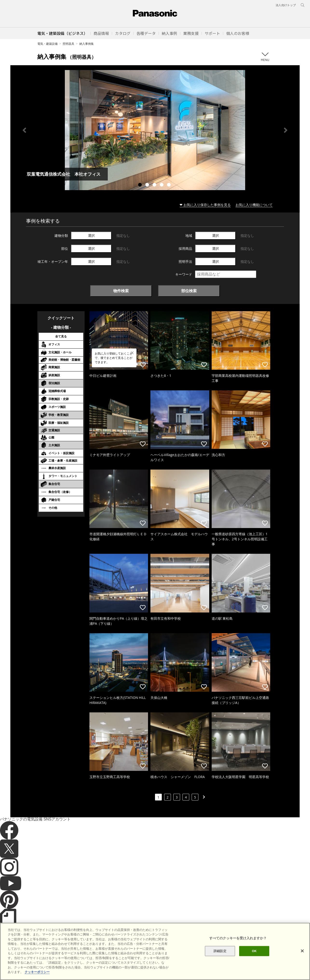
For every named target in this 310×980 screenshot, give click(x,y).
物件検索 (121, 291)
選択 (91, 235)
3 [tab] (155, 185)
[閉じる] (302, 962)
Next (286, 130)
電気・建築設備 (47, 44)
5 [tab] (169, 185)
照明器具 (68, 44)
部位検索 (189, 291)
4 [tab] (162, 185)
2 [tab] (148, 185)
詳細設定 (220, 963)
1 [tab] (141, 185)
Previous (24, 130)
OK (254, 963)
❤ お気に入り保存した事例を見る (205, 205)
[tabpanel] (155, 130)
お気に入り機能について (254, 205)
